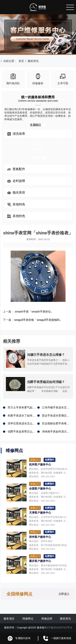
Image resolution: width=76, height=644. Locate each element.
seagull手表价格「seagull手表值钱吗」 (38, 320)
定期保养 (16, 143)
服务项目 (9, 618)
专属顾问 (38, 125)
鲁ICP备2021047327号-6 (58, 627)
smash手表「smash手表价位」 (34, 312)
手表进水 (60, 143)
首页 (21, 61)
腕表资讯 (33, 61)
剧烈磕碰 (38, 150)
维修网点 (28, 618)
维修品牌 (47, 618)
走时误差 (38, 143)
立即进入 (64, 594)
